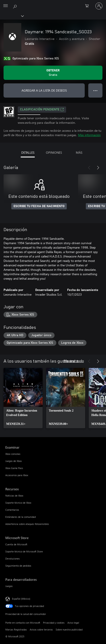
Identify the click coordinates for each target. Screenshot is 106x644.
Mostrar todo (74, 361)
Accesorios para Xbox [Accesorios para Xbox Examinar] (17, 475)
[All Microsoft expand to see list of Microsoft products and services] (6, 6)
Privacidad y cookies (54, 623)
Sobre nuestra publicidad (69, 629)
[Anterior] (89, 168)
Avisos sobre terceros (41, 629)
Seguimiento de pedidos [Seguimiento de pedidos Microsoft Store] (18, 566)
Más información (89, 135)
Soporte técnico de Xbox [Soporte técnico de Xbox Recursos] (18, 503)
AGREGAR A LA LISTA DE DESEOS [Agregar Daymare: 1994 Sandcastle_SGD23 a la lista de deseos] (44, 90)
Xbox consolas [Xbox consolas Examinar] (13, 454)
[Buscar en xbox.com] (16, 6)
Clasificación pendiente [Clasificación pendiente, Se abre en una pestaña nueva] (42, 110)
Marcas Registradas (16, 629)
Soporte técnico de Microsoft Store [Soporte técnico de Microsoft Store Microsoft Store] (24, 551)
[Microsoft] (53, 3)
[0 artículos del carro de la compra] (88, 6)
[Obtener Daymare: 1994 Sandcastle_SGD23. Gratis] (53, 73)
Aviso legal (73, 623)
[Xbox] (12, 16)
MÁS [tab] (79, 152)
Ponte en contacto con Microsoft (23, 623)
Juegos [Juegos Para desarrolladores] (9, 586)
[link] (23, 398)
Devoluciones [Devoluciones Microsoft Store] (13, 559)
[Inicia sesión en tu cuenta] (99, 6)
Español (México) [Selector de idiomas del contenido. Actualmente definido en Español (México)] (21, 598)
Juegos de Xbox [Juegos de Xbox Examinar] (14, 461)
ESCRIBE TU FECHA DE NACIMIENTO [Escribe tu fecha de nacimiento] (39, 206)
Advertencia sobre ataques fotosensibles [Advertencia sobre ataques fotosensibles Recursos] (27, 524)
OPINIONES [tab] (54, 152)
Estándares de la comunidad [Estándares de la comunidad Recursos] (21, 517)
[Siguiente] (98, 168)
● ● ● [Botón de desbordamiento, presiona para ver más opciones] (95, 90)
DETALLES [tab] (28, 152)
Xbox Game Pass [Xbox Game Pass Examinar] (14, 468)
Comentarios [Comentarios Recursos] (12, 510)
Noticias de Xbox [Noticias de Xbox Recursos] (14, 496)
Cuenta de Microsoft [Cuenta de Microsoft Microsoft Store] (16, 544)
